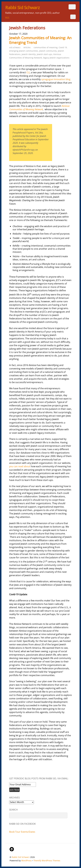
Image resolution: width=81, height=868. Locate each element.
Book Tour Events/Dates (22, 832)
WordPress (26, 861)
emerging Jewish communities (24, 51)
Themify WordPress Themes (47, 861)
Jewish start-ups (45, 54)
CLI (28, 72)
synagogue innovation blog (56, 79)
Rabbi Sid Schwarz (21, 857)
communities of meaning (46, 47)
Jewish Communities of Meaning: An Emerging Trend (40, 40)
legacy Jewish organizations (56, 58)
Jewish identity (29, 54)
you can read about (20, 466)
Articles (27, 47)
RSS (7, 18)
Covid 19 (63, 47)
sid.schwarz (15, 47)
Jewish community (48, 51)
